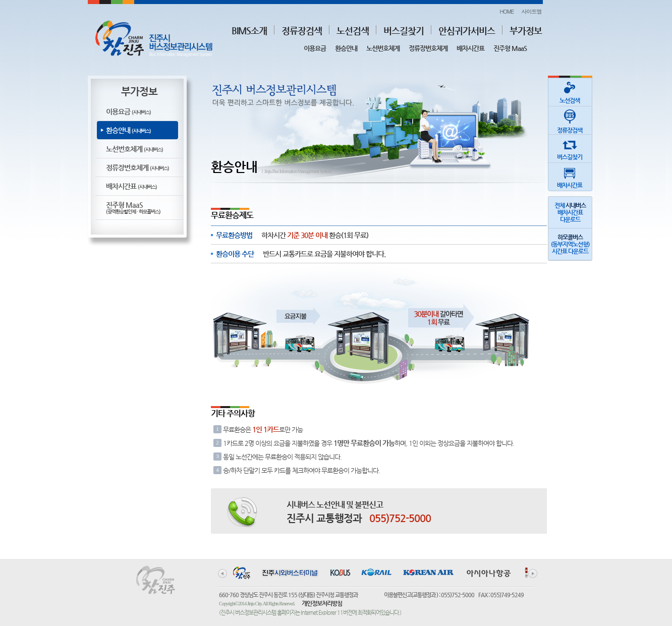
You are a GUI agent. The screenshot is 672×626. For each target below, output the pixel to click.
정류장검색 (302, 31)
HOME (507, 11)
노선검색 (353, 31)
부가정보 (526, 31)
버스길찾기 (404, 31)
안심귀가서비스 (467, 31)
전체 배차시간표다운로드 (570, 212)
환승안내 (346, 48)
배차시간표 (470, 48)
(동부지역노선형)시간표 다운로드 (570, 244)
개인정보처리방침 (322, 603)
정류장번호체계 (428, 48)
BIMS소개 (249, 31)
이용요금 (315, 48)
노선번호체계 (383, 48)
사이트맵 (532, 11)
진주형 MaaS (510, 48)
